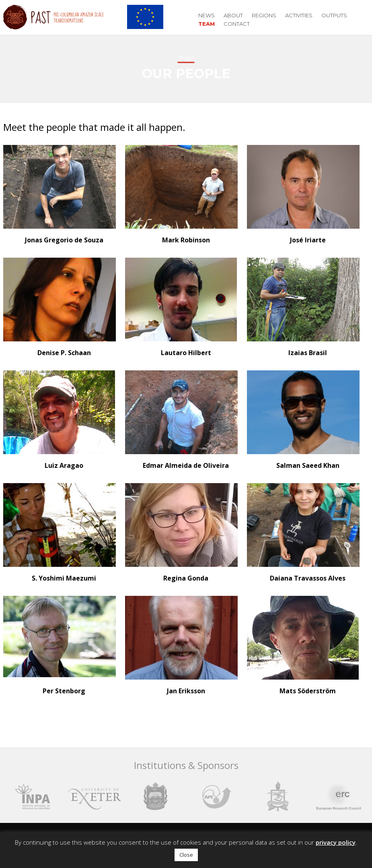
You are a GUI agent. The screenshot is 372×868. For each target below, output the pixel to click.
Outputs (334, 15)
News (207, 15)
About (233, 15)
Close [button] (186, 855)
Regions (264, 15)
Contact (237, 24)
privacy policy (336, 842)
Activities (299, 15)
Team (207, 24)
